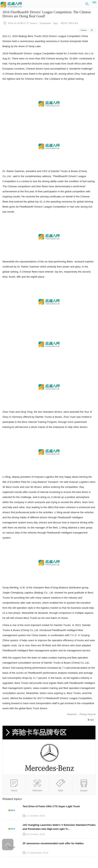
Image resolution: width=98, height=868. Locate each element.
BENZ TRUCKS (69, 23)
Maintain (37, 790)
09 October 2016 (35, 834)
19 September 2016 (37, 853)
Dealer (84, 791)
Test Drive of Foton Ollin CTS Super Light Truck (51, 806)
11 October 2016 (35, 816)
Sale (61, 790)
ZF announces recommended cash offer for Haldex (53, 843)
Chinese (84, 30)
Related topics (12, 799)
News (14, 790)
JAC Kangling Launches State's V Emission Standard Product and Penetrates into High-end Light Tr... (60, 827)
